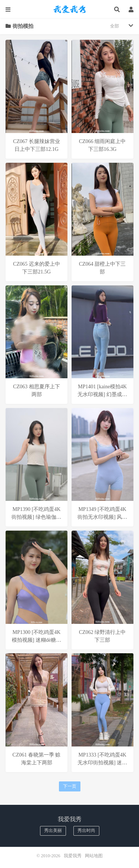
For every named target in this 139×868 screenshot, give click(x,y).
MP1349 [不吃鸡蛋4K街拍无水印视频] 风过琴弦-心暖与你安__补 (102, 517)
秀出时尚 (86, 830)
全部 (115, 26)
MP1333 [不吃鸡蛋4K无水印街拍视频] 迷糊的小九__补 (102, 763)
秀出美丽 (53, 830)
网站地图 (94, 856)
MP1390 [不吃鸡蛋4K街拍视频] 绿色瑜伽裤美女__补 (36, 517)
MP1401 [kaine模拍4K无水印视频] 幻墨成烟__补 (102, 394)
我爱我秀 (70, 9)
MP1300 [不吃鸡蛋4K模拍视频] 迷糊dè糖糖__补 (37, 640)
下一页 (70, 786)
